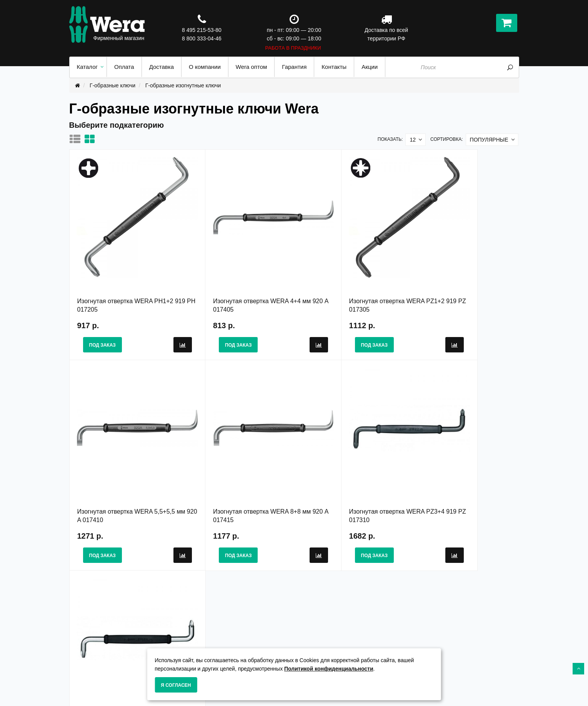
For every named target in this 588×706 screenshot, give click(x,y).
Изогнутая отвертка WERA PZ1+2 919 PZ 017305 (349, 281)
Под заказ (102, 321)
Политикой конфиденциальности (329, 669)
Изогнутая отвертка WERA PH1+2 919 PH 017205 (125, 281)
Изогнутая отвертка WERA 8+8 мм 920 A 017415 (121, 468)
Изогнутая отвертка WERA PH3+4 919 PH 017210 (350, 468)
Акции (308, 629)
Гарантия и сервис (209, 638)
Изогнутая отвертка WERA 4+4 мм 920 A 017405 (233, 281)
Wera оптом (316, 646)
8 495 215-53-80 (202, 30)
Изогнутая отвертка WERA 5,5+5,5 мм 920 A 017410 (451, 281)
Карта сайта (316, 638)
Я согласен (176, 685)
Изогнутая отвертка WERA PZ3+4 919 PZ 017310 (237, 468)
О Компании (200, 629)
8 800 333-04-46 (202, 38)
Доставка (197, 646)
